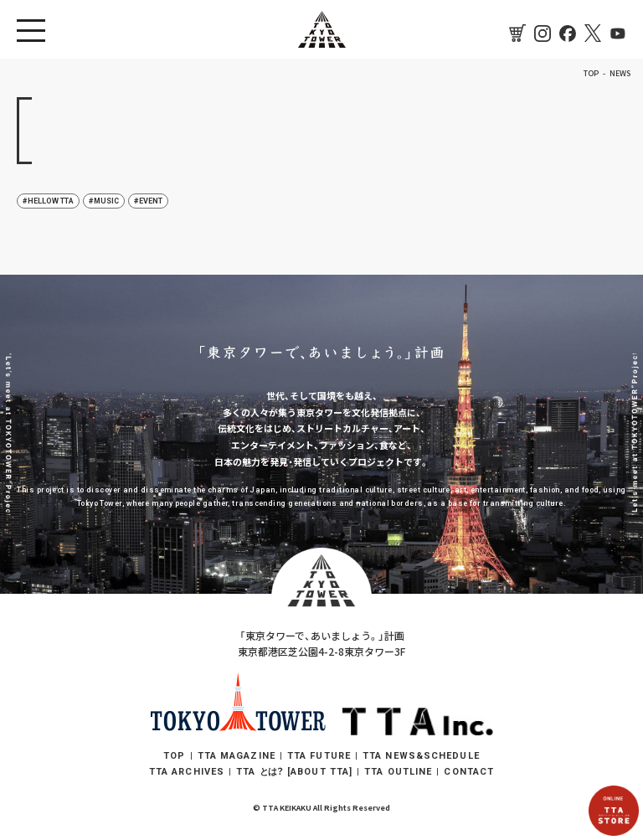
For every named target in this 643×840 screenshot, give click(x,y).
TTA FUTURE (319, 756)
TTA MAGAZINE (237, 756)
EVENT (151, 201)
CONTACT (469, 772)
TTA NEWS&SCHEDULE (421, 756)
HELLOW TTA (51, 201)
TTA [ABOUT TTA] (294, 772)
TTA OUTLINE (398, 772)
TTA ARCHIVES (187, 772)
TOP (174, 756)
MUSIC (106, 201)
